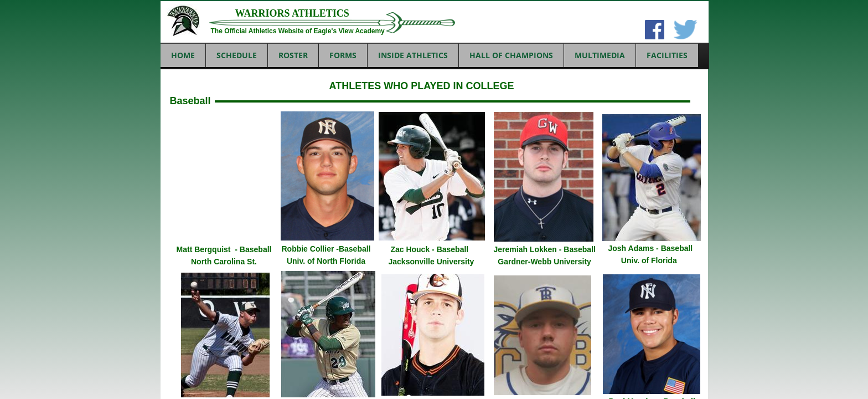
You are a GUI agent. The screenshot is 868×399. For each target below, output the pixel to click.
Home (183, 55)
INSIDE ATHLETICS (413, 55)
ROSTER (293, 55)
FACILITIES (667, 55)
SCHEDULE (237, 55)
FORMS (343, 55)
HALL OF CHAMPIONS (511, 55)
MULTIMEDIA (600, 55)
